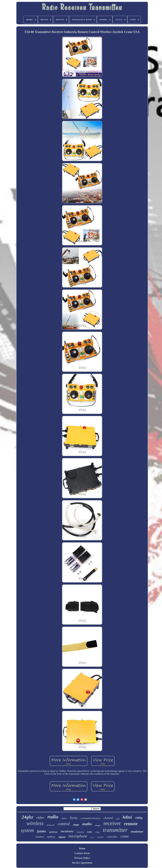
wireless (35, 823)
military (51, 837)
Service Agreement (82, 863)
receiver (112, 823)
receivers (67, 831)
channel (108, 818)
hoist (118, 819)
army (92, 837)
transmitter (115, 830)
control (64, 824)
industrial (80, 832)
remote (131, 824)
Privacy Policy (82, 858)
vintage (98, 825)
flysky (74, 818)
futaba (41, 831)
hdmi (127, 817)
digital (62, 837)
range (97, 832)
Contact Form (82, 853)
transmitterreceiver (91, 818)
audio (87, 824)
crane (125, 836)
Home (82, 848)
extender (100, 837)
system (27, 830)
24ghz (27, 817)
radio (53, 817)
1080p (139, 818)
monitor (40, 837)
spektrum (53, 832)
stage (76, 825)
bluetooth (51, 825)
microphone (78, 836)
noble (89, 832)
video (40, 818)
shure (64, 818)
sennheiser (137, 832)
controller (112, 837)
